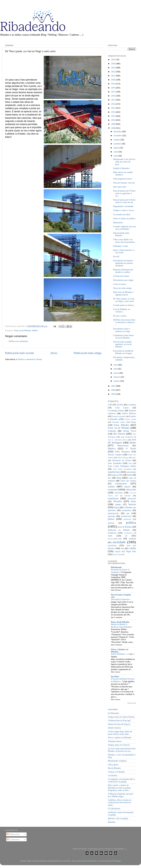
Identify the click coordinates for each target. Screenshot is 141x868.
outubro (117, 140)
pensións (112, 516)
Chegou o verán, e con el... (124, 210)
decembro (118, 131)
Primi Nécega (123, 458)
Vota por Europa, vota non (124, 183)
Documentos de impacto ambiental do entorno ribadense (123, 263)
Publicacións (13, 834)
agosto (117, 148)
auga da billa (117, 475)
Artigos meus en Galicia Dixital (121, 717)
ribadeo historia (114, 728)
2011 (113, 116)
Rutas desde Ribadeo (120, 622)
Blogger (117, 861)
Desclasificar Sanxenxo (120, 599)
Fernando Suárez (119, 422)
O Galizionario (114, 809)
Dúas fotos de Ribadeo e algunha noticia (123, 293)
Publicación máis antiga (88, 353)
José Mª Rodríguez (122, 441)
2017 (113, 92)
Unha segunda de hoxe (123, 179)
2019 (113, 84)
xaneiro (117, 381)
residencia (112, 533)
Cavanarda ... (113, 775)
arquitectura (114, 472)
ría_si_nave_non (115, 539)
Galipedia (112, 431)
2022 (113, 72)
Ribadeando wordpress (117, 761)
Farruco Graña (130, 419)
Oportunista (118, 222)
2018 (113, 88)
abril (116, 369)
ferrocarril (132, 499)
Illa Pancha (119, 434)
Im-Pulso (115, 677)
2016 (113, 96)
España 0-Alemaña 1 (122, 168)
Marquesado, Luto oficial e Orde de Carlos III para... (124, 162)
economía (113, 490)
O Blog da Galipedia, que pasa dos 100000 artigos (121, 795)
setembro (118, 144)
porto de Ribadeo (125, 527)
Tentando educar (115, 741)
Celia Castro (122, 408)
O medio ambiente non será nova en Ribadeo (124, 228)
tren (122, 548)
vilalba (133, 548)
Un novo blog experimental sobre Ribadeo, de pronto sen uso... (122, 750)
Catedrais (132, 405)
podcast (111, 523)
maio (116, 365)
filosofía (117, 501)
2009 (113, 124)
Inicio (54, 353)
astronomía (131, 472)
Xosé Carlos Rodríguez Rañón (122, 466)
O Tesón (131, 448)
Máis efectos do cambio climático (123, 173)
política (131, 522)
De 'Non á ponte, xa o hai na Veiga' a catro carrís (124, 300)
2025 (113, 60)
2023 (113, 68)
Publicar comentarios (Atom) (30, 359)
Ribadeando (116, 567)
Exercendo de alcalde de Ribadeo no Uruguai (123, 352)
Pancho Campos (115, 455)
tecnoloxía (112, 545)
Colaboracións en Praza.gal (119, 720)
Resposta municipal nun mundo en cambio (123, 271)
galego (118, 504)
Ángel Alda (131, 551)
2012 (113, 112)
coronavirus (121, 484)
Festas (133, 422)
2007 (113, 386)
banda (129, 475)
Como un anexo (120, 284)
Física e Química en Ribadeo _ (120, 651)
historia (132, 504)
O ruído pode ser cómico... (124, 305)
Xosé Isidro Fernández (122, 469)
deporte (127, 487)
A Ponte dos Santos (121, 276)
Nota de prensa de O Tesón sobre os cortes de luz (124, 201)
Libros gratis (113, 765)
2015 (113, 100)
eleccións (119, 493)
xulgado (118, 551)
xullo (116, 152)
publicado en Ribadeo (119, 530)
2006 (113, 390)
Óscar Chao (117, 554)
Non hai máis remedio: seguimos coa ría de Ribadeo (123, 344)
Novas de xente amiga (122, 288)
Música (112, 448)
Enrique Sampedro (119, 416)
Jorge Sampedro (127, 437)
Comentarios (13, 839)
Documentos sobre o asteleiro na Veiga (122, 330)
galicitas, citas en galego (118, 818)
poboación (127, 519)
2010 (113, 120)
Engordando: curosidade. (123, 206)
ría (126, 536)
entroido (128, 496)
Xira (130, 463)
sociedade (119, 542)
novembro (118, 136)
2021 (113, 76)
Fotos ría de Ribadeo (23, 330)
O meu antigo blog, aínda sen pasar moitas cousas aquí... (120, 733)
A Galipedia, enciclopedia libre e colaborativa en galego (122, 780)
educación (131, 490)
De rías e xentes (120, 316)
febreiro (117, 377)
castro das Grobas (128, 481)
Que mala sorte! (120, 187)
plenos (111, 519)
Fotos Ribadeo (121, 425)
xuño (116, 156)
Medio (35, 330)
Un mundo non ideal (122, 214)
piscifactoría (126, 516)
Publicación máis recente (19, 353)
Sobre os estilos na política (124, 218)
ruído (110, 536)
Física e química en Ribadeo (120, 738)
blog (119, 478)
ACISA (120, 405)
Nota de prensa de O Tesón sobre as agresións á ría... (124, 193)
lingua (117, 507)
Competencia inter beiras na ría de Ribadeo (123, 337)
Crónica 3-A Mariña (116, 772)
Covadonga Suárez (116, 411)
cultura (111, 487)
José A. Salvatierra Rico (117, 440)
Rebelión (112, 822)
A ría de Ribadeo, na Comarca (122, 310)
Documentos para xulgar (123, 280)
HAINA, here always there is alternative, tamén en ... (124, 322)
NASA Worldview (118, 654)
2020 (113, 80)
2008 (113, 128)
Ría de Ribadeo (114, 768)
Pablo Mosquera (122, 452)
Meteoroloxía (123, 446)
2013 (113, 108)
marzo (117, 373)
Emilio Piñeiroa (129, 413)
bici (109, 478)
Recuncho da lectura (122, 460)
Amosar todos (132, 703)
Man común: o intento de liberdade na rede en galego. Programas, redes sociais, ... (120, 788)
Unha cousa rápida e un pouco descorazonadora (124, 241)
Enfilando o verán (120, 246)
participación (113, 513)
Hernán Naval (130, 431)
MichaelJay (93, 861)
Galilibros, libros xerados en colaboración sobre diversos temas (120, 802)
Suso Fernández (115, 463)
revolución (128, 533)
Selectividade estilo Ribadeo (121, 234)
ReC (134, 458)
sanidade (132, 539)
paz (128, 513)
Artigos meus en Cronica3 (119, 745)
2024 (113, 64)
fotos (133, 501)
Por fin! (116, 257)
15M (110, 405)
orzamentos (126, 510)
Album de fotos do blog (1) (119, 724)
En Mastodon (113, 713)
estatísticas (113, 498)
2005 (113, 394)
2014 (113, 104)
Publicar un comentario (18, 341)
